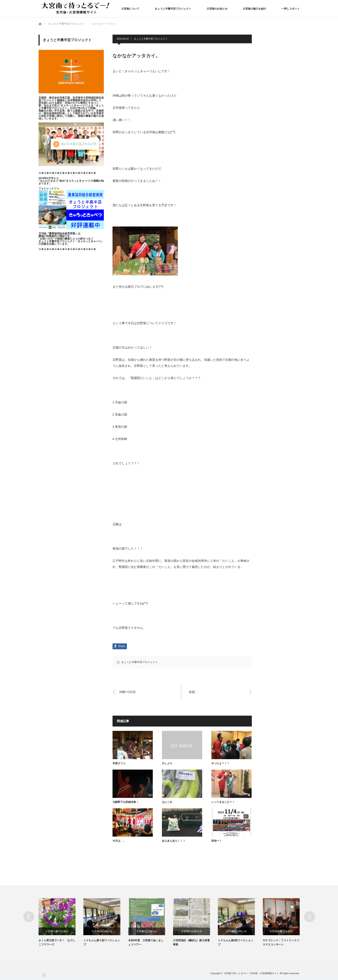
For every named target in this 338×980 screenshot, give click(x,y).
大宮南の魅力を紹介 (254, 9)
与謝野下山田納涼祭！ (126, 802)
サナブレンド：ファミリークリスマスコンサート (281, 942)
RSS (44, 975)
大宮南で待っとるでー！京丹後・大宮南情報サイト (251, 973)
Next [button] (309, 917)
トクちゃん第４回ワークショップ (102, 942)
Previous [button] (29, 917)
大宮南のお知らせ (217, 9)
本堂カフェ (119, 763)
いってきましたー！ (223, 802)
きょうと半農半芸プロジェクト (173, 9)
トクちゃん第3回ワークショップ (236, 942)
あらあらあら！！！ (174, 841)
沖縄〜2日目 (128, 692)
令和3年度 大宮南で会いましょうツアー (146, 942)
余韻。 (193, 692)
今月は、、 (119, 841)
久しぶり (167, 763)
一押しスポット (291, 9)
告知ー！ (217, 841)
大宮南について (130, 9)
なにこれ (167, 802)
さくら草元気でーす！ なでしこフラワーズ (57, 942)
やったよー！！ (220, 763)
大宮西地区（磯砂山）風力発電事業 (191, 942)
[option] (61, 922)
